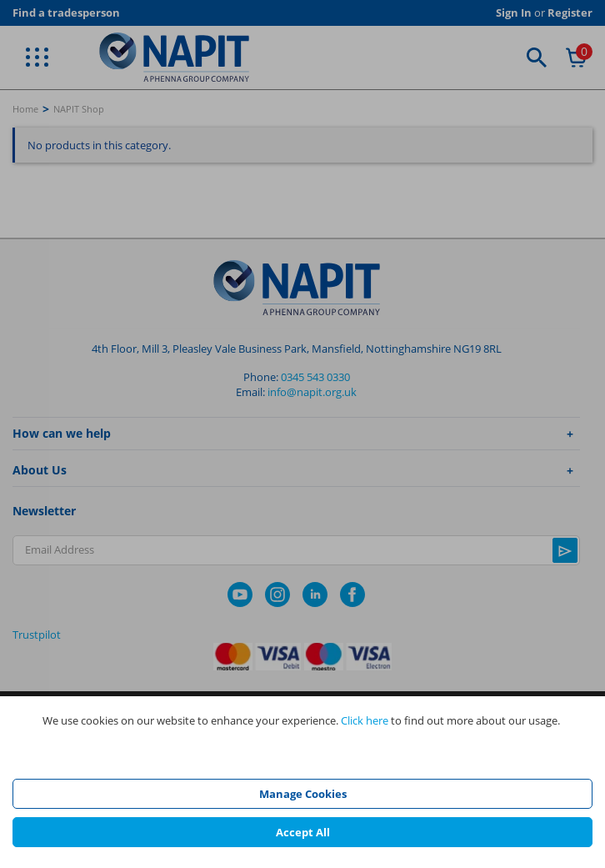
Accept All (303, 832)
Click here (365, 720)
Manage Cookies (303, 794)
